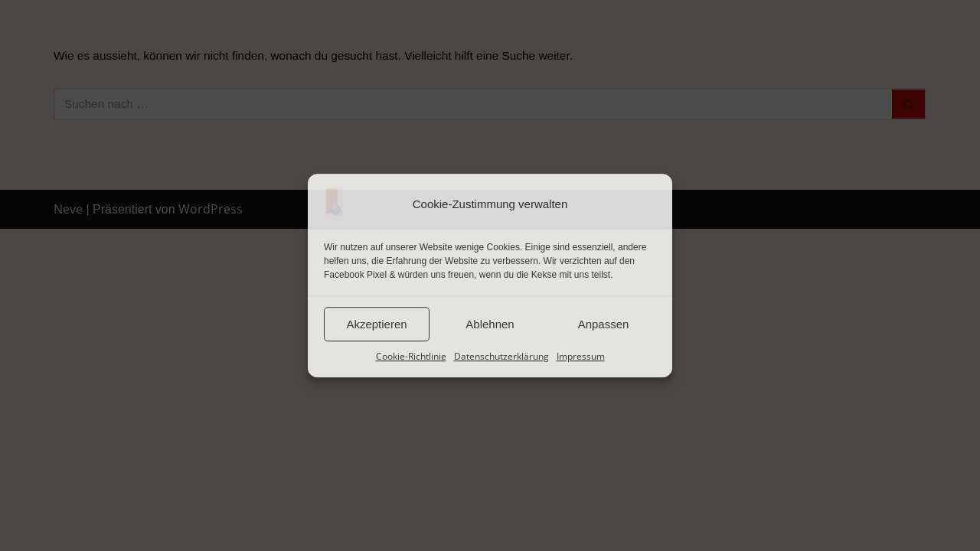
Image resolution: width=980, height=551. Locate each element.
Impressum (581, 356)
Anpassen (604, 324)
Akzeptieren (376, 324)
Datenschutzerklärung (501, 356)
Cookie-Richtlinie (411, 356)
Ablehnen (490, 324)
